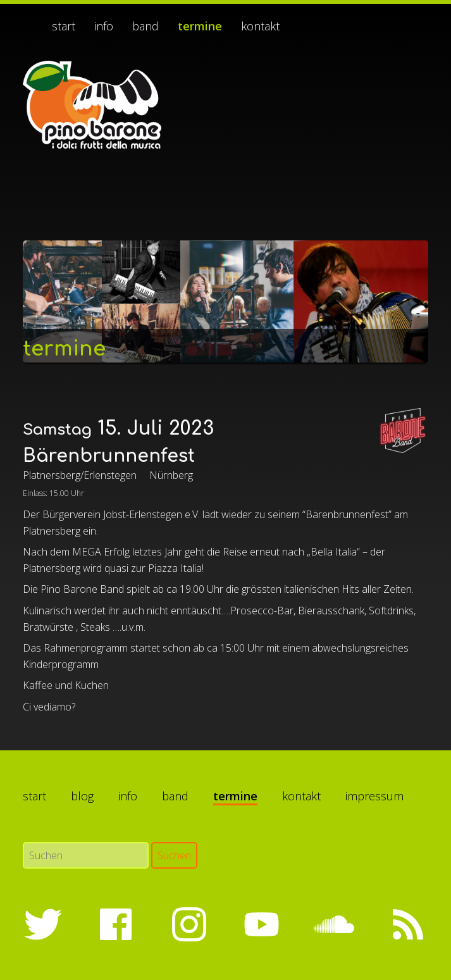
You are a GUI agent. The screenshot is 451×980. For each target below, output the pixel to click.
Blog (82, 796)
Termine (200, 26)
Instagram (188, 924)
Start (64, 26)
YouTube (261, 924)
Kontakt (260, 26)
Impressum (374, 796)
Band (145, 26)
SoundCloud (334, 924)
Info (104, 26)
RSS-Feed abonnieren (407, 924)
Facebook (116, 924)
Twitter (43, 924)
